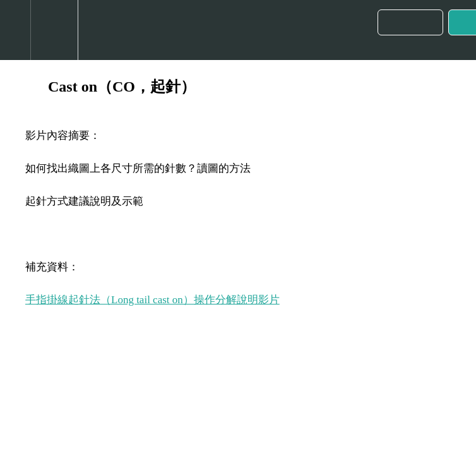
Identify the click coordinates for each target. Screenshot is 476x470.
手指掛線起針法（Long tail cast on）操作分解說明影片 (152, 300)
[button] (15, 30)
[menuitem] (54, 30)
